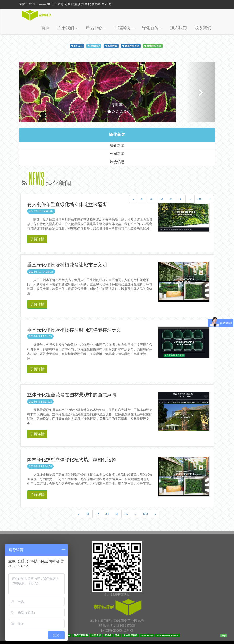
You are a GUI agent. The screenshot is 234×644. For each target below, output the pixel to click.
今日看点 (96, 635)
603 (200, 199)
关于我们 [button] (68, 28)
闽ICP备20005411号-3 (117, 630)
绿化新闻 (117, 135)
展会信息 (117, 162)
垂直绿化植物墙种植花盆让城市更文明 (67, 265)
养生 (117, 635)
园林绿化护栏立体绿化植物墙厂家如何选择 (72, 460)
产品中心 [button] (96, 28)
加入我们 (178, 28)
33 (161, 199)
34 (171, 199)
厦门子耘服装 (81, 635)
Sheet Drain (147, 635)
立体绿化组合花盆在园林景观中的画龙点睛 (72, 395)
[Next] (210, 199)
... (190, 199)
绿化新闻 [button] (152, 28)
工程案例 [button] (124, 28)
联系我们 (203, 28)
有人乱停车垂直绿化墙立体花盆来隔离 (67, 204)
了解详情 (37, 239)
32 (152, 199)
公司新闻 (117, 154)
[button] (34, 92)
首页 (45, 28)
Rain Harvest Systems (168, 635)
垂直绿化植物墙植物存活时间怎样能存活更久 (74, 330)
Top (224, 635)
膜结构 (108, 635)
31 (142, 199)
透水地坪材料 (130, 635)
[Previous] (133, 199)
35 (181, 199)
